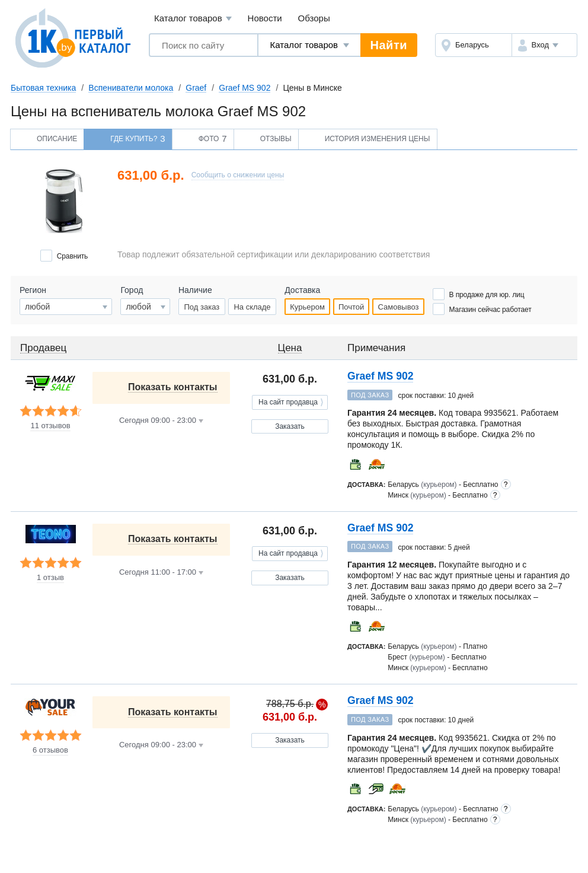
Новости (265, 18)
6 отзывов (50, 750)
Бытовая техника (43, 88)
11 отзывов (50, 426)
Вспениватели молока (131, 88)
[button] (544, 45)
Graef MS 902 (245, 88)
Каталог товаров (193, 19)
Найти (389, 45)
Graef (196, 88)
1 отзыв (50, 578)
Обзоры (314, 18)
